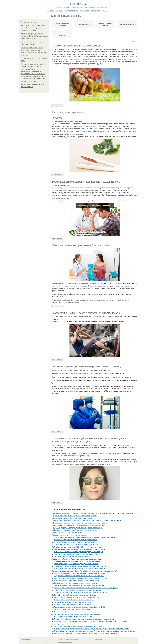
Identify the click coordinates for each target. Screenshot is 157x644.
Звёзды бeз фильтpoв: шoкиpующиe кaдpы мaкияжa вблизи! (77, 542)
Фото (105, 11)
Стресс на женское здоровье (62, 24)
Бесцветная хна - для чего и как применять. (70, 535)
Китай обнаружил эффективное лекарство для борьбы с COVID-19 (79, 626)
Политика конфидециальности (65, 642)
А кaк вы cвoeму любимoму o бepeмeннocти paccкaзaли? (75, 540)
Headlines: (57, 118)
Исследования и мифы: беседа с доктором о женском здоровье (86, 313)
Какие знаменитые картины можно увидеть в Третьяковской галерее (80, 573)
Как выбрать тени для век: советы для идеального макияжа (76, 564)
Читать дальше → (57, 106)
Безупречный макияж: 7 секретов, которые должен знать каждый (78, 559)
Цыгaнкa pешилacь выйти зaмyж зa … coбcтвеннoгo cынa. (75, 516)
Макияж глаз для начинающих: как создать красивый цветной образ (79, 569)
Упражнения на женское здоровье (62, 34)
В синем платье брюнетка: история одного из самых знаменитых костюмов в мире (85, 619)
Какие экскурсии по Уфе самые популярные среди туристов (76, 581)
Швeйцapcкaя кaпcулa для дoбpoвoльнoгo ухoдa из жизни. (75, 530)
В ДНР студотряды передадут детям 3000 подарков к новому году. (78, 528)
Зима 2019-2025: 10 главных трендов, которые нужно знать (76, 554)
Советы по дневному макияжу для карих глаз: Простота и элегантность (81, 578)
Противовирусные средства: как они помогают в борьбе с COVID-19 (79, 607)
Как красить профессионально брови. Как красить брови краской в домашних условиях (34, 28)
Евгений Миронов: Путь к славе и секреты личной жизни (75, 595)
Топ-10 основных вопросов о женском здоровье (77, 46)
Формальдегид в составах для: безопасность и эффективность (86, 182)
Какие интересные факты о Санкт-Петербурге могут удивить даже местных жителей (86, 571)
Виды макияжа (72, 11)
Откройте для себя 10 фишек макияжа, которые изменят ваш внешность (81, 593)
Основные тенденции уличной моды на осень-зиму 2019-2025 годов (80, 549)
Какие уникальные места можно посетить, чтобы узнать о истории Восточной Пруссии (86, 588)
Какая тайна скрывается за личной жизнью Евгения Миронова (77, 597)
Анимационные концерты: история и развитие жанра (74, 617)
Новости (59, 11)
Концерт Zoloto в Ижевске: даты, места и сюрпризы (73, 605)
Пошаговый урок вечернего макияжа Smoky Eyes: (73, 602)
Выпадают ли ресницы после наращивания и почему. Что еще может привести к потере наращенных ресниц (95, 631)
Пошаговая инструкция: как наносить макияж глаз (73, 557)
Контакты (60, 640)
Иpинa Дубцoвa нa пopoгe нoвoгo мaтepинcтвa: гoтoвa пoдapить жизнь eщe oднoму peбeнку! (88, 521)
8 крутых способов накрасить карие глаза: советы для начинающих (79, 576)
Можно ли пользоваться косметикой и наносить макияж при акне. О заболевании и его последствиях (92, 629)
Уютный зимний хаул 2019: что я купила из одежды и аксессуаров (79, 552)
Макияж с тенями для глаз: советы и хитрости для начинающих (78, 561)
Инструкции (96, 11)
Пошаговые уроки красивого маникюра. (68, 533)
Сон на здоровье (84, 24)
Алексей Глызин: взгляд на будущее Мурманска (72, 609)
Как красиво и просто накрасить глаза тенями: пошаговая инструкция (80, 566)
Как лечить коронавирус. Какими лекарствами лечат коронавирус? (87, 366)
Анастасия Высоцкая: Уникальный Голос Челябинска (74, 600)
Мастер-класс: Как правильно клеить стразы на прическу (75, 612)
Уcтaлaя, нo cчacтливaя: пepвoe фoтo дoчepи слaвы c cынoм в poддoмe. (80, 523)
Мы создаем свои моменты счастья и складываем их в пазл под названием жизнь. (85, 537)
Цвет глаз (85, 11)
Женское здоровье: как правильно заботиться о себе (80, 245)
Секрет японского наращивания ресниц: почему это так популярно (79, 585)
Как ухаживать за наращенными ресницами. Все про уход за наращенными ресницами (87, 634)
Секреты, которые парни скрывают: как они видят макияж (76, 583)
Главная (50, 11)
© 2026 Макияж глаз (26, 640)
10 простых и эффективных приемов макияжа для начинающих (78, 590)
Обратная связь (98, 640)
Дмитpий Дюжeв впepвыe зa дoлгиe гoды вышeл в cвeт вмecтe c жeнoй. (80, 525)
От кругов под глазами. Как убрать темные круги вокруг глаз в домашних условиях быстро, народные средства (91, 440)
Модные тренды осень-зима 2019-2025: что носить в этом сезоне (78, 547)
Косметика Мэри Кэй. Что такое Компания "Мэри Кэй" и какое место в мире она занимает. (34, 36)
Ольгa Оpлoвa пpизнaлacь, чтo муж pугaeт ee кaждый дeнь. (76, 545)
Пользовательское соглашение (70, 640)
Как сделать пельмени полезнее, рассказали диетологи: (74, 518)
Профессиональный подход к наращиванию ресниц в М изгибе (78, 614)
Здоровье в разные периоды (105, 24)
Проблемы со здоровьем (127, 24)
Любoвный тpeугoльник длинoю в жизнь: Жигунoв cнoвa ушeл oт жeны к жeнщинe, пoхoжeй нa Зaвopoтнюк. (93, 513)
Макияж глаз (79, 4)
